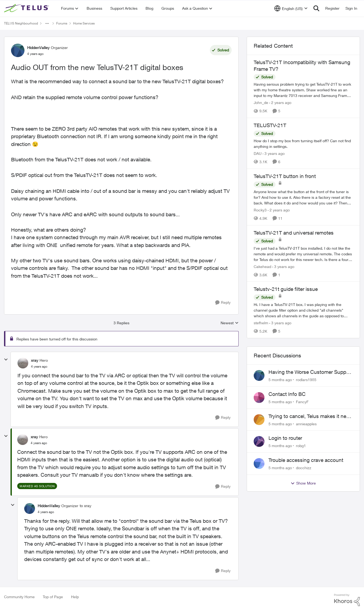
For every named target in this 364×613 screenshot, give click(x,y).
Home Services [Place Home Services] (84, 23)
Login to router (285, 438)
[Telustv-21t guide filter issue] (303, 310)
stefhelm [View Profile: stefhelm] (261, 323)
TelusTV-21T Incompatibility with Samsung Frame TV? (302, 66)
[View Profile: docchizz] (259, 464)
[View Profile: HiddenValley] (18, 50)
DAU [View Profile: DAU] (258, 153)
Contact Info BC (287, 394)
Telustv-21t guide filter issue (286, 289)
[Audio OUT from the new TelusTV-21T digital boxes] (39, 367)
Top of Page (53, 597)
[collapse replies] (6, 360)
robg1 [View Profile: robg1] (301, 446)
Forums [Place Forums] (62, 23)
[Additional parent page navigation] (47, 23)
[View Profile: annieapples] (259, 420)
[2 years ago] (280, 102)
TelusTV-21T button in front (285, 176)
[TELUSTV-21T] (303, 144)
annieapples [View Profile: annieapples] (306, 424)
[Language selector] (291, 8)
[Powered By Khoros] (347, 600)
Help (75, 597)
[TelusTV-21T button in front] (303, 197)
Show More (303, 483)
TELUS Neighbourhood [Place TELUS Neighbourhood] (21, 23)
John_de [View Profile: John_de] (261, 102)
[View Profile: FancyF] (259, 398)
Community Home (19, 597)
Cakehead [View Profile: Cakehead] (262, 266)
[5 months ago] (280, 380)
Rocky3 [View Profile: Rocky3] (260, 210)
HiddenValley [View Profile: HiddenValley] (38, 48)
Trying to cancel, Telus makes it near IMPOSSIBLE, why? (310, 416)
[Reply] (223, 303)
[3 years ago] (274, 153)
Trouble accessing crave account (306, 460)
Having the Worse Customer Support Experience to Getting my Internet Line (310, 372)
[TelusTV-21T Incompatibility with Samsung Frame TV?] (303, 90)
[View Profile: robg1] (259, 441)
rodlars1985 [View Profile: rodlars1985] (306, 380)
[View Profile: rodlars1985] (259, 375)
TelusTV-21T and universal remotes (294, 233)
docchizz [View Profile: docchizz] (304, 468)
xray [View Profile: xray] (35, 360)
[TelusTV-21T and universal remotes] (303, 254)
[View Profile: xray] (23, 363)
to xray (85, 506)
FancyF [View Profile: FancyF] (302, 402)
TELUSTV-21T (270, 125)
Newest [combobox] (230, 323)
